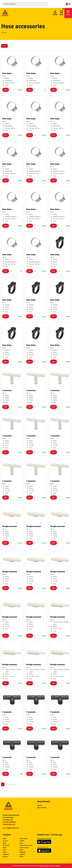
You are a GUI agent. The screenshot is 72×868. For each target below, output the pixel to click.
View (6, 90)
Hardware (6, 854)
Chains (22, 841)
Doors (21, 850)
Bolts (4, 843)
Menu (68, 13)
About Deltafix (42, 808)
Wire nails (6, 845)
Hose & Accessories (26, 845)
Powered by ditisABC (55, 866)
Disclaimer (42, 866)
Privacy (47, 866)
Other (22, 857)
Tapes (5, 839)
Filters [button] (4, 46)
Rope (21, 843)
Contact (40, 805)
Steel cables (24, 839)
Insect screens (24, 848)
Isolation (22, 854)
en (68, 4)
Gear (4, 850)
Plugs (5, 848)
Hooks (5, 852)
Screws (5, 841)
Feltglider (23, 852)
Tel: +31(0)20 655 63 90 (11, 828)
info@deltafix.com (9, 824)
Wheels (5, 857)
